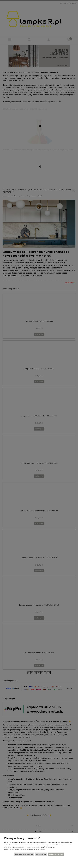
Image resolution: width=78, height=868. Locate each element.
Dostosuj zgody (41, 854)
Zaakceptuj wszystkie (56, 854)
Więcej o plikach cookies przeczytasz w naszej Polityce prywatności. (25, 849)
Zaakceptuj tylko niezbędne (24, 854)
